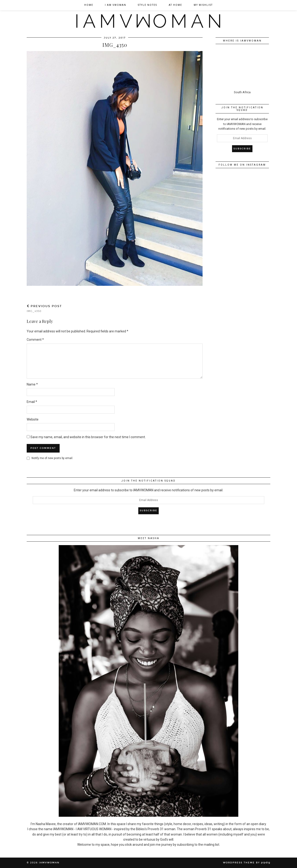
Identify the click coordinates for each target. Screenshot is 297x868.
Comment (35, 340)
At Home (175, 5)
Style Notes (147, 5)
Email (32, 402)
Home (89, 5)
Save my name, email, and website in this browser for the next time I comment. (88, 437)
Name (32, 384)
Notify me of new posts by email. (52, 458)
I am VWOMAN (116, 5)
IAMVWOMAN (49, 863)
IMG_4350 (44, 309)
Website (33, 419)
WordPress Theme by (247, 863)
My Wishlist (203, 5)
